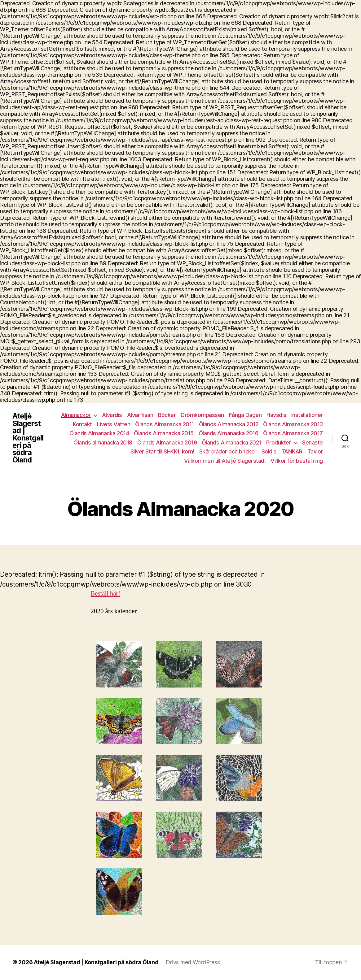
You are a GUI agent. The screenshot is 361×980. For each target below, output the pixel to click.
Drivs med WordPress (193, 963)
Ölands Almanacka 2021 (231, 442)
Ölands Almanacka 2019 (167, 442)
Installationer (307, 415)
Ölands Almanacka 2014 (99, 433)
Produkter (279, 442)
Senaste (313, 442)
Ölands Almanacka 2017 (293, 433)
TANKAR (292, 451)
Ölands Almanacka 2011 (165, 424)
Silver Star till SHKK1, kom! (162, 451)
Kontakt (82, 424)
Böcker (167, 415)
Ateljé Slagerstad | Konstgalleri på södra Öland (28, 438)
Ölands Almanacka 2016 (229, 433)
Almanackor (76, 415)
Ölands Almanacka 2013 (293, 424)
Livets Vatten (114, 424)
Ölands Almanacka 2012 (229, 424)
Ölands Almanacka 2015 (164, 433)
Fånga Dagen (245, 415)
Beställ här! (106, 594)
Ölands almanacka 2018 (103, 442)
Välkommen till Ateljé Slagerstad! (225, 461)
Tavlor (315, 451)
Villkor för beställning (297, 461)
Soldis (269, 451)
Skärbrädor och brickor (228, 451)
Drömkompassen (202, 415)
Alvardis (112, 415)
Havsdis (276, 415)
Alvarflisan (140, 415)
